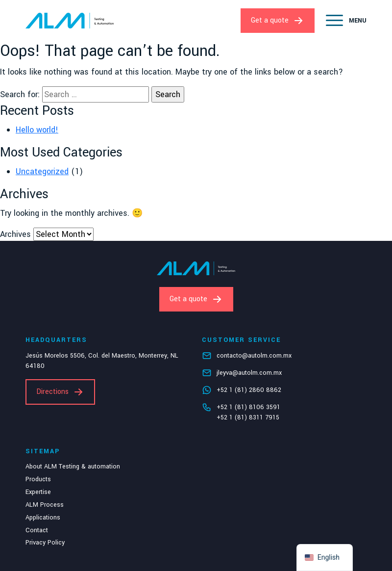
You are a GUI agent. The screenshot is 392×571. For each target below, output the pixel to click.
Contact (37, 530)
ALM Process (45, 505)
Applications (43, 518)
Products (38, 479)
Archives (15, 234)
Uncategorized (42, 171)
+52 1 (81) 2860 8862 (249, 390)
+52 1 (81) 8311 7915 (248, 417)
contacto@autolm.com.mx (254, 356)
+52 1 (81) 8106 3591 (248, 407)
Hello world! (37, 130)
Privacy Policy (45, 543)
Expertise (38, 492)
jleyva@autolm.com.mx (249, 373)
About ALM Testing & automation (73, 467)
